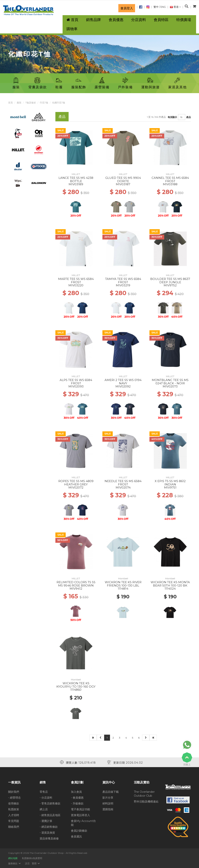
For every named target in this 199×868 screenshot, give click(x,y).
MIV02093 (76, 386)
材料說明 (108, 803)
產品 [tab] (62, 117)
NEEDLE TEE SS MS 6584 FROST (123, 483)
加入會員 (76, 792)
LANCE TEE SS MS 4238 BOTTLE (76, 179)
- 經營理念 (14, 798)
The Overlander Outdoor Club (144, 794)
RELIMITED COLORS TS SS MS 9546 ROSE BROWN (76, 584)
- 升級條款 (77, 803)
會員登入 (127, 8)
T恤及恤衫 (31, 103)
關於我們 (14, 792)
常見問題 (14, 821)
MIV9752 (170, 285)
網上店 (44, 809)
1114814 (123, 589)
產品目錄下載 (111, 792)
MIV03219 (123, 285)
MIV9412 (76, 589)
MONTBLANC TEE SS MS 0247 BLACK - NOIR (170, 382)
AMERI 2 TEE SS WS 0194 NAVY (123, 382)
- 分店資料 (46, 798)
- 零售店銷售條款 (50, 803)
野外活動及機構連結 (146, 802)
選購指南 (108, 809)
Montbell (123, 578)
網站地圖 (13, 858)
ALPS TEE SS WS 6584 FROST (76, 382)
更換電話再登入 (80, 815)
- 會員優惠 (77, 798)
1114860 (76, 690)
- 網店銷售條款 (49, 827)
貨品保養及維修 (49, 838)
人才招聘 (14, 815)
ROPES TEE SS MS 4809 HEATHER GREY (76, 483)
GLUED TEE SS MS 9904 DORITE (123, 179)
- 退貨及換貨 (47, 833)
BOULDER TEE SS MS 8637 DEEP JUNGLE (170, 281)
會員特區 (161, 20)
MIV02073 (170, 386)
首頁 (10, 103)
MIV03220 (76, 285)
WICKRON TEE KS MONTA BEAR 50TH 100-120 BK (170, 584)
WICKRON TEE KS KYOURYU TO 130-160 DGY (76, 685)
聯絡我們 (14, 827)
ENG (163, 7)
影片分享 (108, 798)
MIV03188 (170, 184)
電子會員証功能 (80, 809)
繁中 (156, 7)
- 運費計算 (46, 821)
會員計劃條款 (79, 831)
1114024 (170, 589)
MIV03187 (123, 184)
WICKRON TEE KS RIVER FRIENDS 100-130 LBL (123, 584)
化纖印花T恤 (59, 103)
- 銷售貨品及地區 (50, 815)
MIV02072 (76, 487)
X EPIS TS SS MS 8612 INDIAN (170, 483)
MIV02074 (123, 487)
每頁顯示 (172, 117)
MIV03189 (76, 184)
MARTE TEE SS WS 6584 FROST (76, 281)
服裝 (19, 103)
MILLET (76, 174)
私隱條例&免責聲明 (32, 858)
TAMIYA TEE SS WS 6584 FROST (123, 281)
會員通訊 (76, 837)
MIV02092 (123, 386)
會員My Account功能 (83, 823)
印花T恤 (44, 103)
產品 (189, 117)
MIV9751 (170, 487)
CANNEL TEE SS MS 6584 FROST (170, 179)
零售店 (44, 792)
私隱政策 (14, 809)
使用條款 (14, 803)
